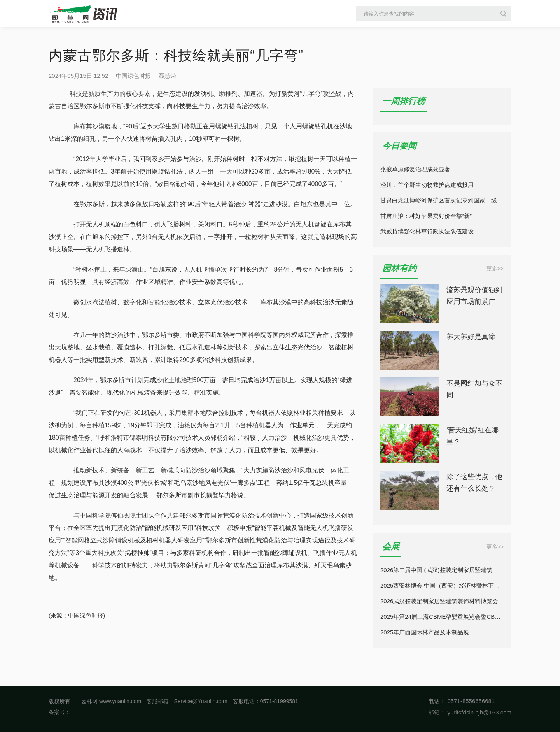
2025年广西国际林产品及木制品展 (425, 632)
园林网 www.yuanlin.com (111, 701)
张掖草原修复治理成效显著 (415, 169)
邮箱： (437, 712)
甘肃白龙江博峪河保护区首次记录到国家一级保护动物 (442, 200)
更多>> (495, 269)
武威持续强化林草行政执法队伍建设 (427, 231)
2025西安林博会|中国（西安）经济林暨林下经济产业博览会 (442, 585)
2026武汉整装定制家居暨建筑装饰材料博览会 (439, 601)
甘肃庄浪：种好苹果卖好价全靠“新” (426, 216)
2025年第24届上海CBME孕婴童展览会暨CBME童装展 (442, 617)
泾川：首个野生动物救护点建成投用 (427, 185)
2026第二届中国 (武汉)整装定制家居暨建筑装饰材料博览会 (442, 570)
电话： (437, 701)
